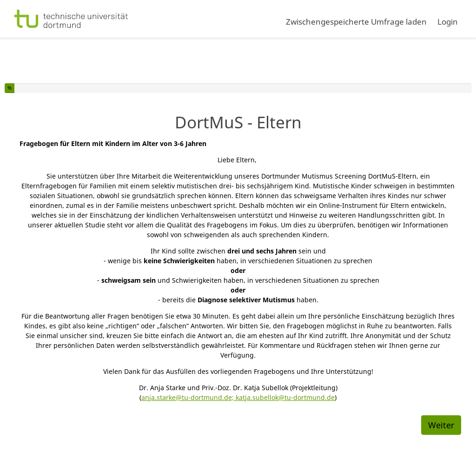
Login (448, 22)
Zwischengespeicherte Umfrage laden (356, 22)
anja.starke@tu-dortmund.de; (188, 397)
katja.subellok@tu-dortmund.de (285, 397)
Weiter (441, 425)
